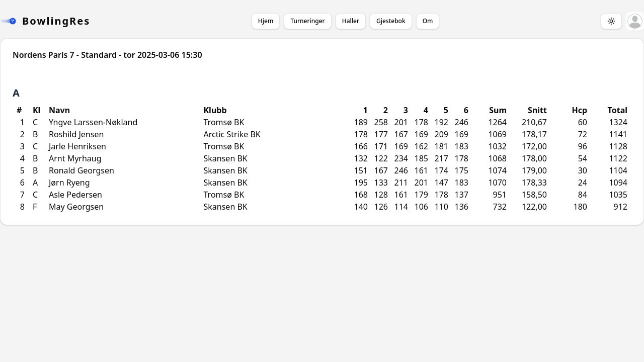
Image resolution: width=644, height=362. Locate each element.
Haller (351, 21)
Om (428, 21)
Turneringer (307, 21)
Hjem (266, 21)
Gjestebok (391, 21)
